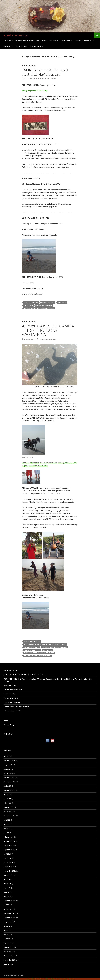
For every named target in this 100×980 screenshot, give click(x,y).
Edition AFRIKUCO (11, 698)
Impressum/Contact (37, 47)
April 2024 (7, 769)
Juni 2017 (7, 930)
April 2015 (7, 964)
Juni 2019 (7, 884)
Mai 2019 (7, 888)
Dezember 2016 (9, 956)
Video (6, 721)
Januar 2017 (8, 952)
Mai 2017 (7, 935)
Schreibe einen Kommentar (46, 79)
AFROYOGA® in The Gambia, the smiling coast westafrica (48, 330)
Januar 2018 (8, 909)
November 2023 (9, 782)
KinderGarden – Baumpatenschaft (15, 47)
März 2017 (7, 943)
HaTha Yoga (28, 305)
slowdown (47, 650)
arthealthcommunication (16, 35)
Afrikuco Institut (48, 302)
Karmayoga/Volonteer (12, 702)
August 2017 (8, 922)
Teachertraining (9, 694)
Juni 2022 (7, 799)
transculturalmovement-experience (37, 656)
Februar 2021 (8, 837)
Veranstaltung (9, 725)
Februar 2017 (8, 947)
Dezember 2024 (9, 761)
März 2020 (7, 858)
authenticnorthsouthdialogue (55, 647)
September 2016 (10, 960)
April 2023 (7, 786)
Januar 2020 (8, 862)
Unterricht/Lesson (10, 670)
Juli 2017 (7, 926)
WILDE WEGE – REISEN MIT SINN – (85, 41)
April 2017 (7, 939)
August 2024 (8, 765)
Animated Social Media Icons (35, 979)
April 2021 (7, 833)
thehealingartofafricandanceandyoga (39, 308)
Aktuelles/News (66, 41)
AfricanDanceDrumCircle (13, 690)
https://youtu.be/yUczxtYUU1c (35, 465)
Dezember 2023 (9, 778)
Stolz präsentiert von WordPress (14, 975)
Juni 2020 (7, 854)
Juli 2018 (7, 905)
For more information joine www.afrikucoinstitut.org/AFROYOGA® (49, 463)
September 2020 (10, 850)
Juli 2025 (7, 756)
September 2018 (10, 901)
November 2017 (9, 913)
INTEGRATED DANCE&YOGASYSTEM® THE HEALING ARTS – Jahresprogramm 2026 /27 (31, 41)
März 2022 (7, 803)
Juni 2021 (7, 824)
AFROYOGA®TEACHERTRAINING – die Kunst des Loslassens (27, 675)
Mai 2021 (7, 828)
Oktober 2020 (9, 845)
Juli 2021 (7, 820)
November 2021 (9, 816)
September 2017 (10, 918)
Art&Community (10, 685)
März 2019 (7, 896)
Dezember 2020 (9, 841)
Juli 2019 (7, 879)
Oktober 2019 (9, 867)
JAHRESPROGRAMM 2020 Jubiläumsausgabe (45, 72)
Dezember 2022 (9, 790)
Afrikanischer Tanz (31, 302)
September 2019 (10, 871)
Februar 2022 (8, 807)
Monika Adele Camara (44, 305)
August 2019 (8, 875)
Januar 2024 (8, 773)
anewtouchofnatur (32, 647)
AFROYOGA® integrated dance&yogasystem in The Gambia (45, 644)
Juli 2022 (7, 795)
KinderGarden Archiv (13, 711)
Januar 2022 (8, 811)
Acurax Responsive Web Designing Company (60, 979)
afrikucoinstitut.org (32, 641)
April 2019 (7, 892)
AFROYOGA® (62, 302)
